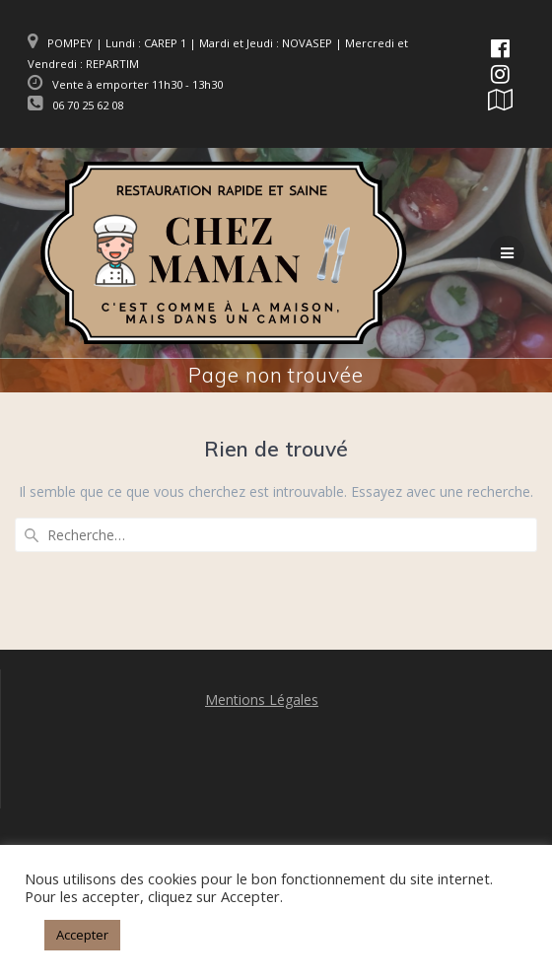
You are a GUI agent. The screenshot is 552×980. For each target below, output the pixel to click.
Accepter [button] (82, 935)
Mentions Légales (262, 700)
